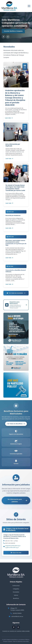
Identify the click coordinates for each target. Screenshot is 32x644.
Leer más (9, 118)
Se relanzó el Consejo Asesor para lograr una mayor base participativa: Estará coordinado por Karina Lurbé (15, 188)
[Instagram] (8, 37)
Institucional (16, 586)
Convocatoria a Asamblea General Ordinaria (16, 271)
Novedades (16, 592)
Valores (16, 595)
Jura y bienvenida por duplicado (13, 145)
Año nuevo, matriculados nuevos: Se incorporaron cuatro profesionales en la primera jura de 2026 (16, 243)
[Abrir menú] (29, 6)
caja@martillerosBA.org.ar (12, 547)
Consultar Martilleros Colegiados (13, 31)
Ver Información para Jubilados (17, 500)
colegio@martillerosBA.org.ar (13, 546)
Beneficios (16, 598)
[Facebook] (3, 37)
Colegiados (16, 589)
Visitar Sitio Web (16, 553)
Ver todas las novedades (16, 293)
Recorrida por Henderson (13, 215)
